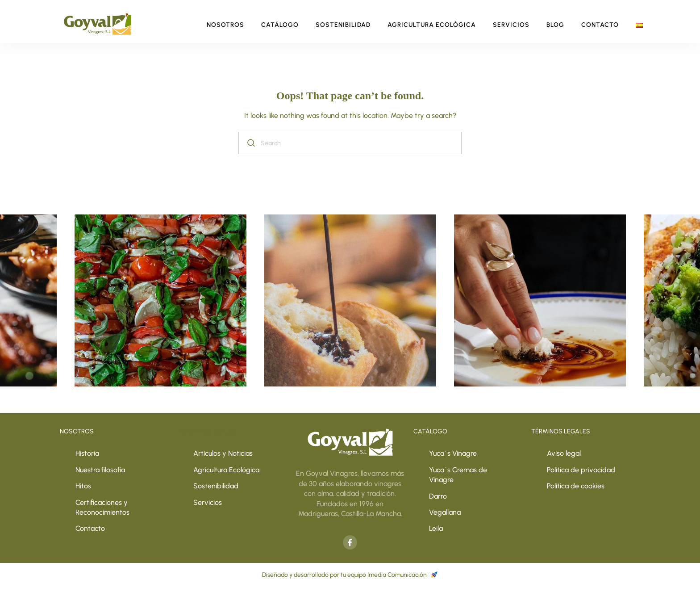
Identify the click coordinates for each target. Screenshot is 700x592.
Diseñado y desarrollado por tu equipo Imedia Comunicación (350, 575)
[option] (350, 300)
